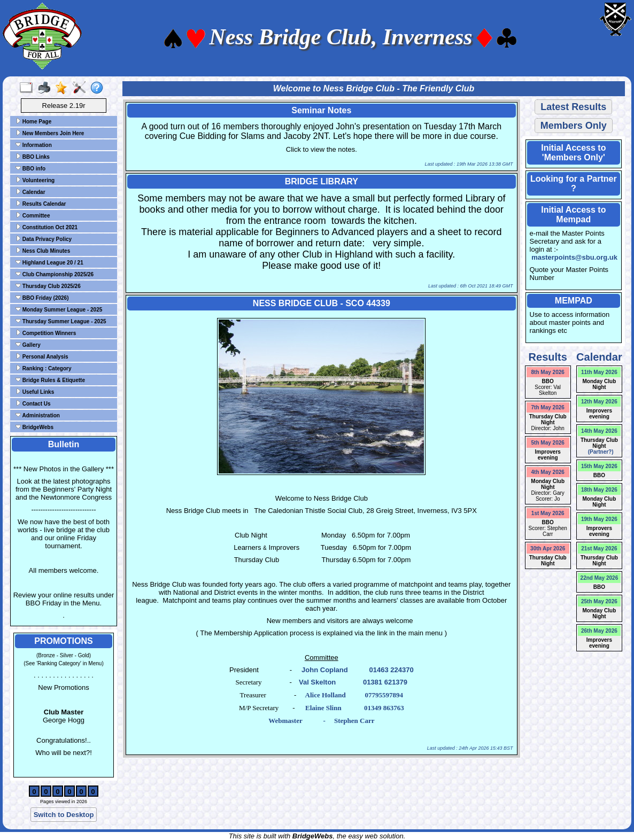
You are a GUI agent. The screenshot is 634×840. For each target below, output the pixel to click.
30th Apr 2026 (548, 549)
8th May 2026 (548, 372)
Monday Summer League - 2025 (59, 309)
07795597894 (384, 695)
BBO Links (33, 157)
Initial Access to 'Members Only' (573, 153)
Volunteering (35, 180)
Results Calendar (41, 204)
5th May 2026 (548, 443)
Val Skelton (317, 682)
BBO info (30, 168)
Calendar (30, 192)
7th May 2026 (548, 407)
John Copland (325, 670)
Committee (33, 215)
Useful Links (35, 392)
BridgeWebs (34, 427)
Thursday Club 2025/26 (48, 286)
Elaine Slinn (323, 708)
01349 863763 (384, 708)
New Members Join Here (50, 133)
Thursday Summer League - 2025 (61, 321)
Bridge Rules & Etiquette (50, 380)
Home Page (33, 121)
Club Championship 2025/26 (55, 274)
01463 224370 (391, 670)
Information (34, 145)
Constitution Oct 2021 (47, 227)
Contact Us (33, 403)
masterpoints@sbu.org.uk (574, 257)
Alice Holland (326, 695)
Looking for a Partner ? (574, 184)
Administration (38, 415)
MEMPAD (574, 301)
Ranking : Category (43, 368)
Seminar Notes (321, 110)
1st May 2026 (548, 513)
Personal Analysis (42, 356)
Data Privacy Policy (44, 239)
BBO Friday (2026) (42, 298)
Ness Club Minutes (43, 251)
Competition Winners (46, 333)
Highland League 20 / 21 (49, 262)
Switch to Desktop (64, 815)
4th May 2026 (548, 472)
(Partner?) (599, 452)
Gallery (28, 345)
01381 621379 (385, 682)
